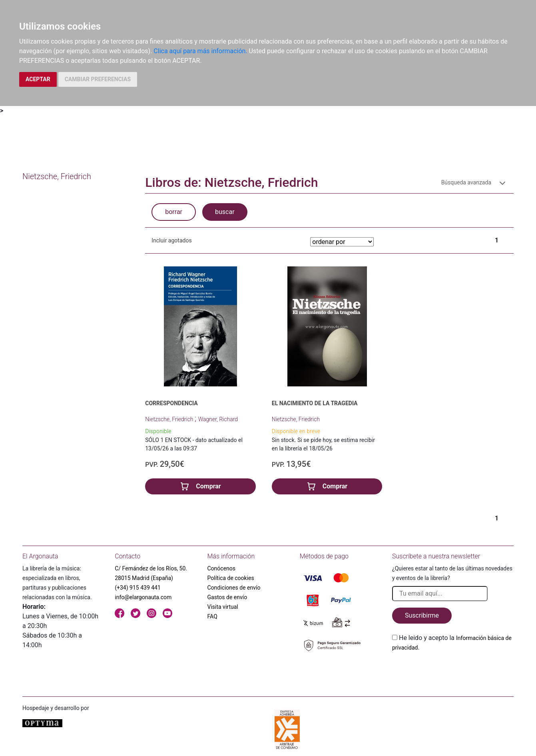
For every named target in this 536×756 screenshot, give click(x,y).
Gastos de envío (227, 597)
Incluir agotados (171, 240)
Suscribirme (422, 615)
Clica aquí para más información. (200, 51)
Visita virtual (223, 607)
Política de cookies (231, 578)
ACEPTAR (38, 79)
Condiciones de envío (234, 588)
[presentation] (453, 671)
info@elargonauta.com (143, 597)
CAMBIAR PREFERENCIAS (98, 79)
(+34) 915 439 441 (138, 588)
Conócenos (222, 568)
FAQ (212, 616)
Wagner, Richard (218, 419)
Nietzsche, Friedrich (170, 419)
